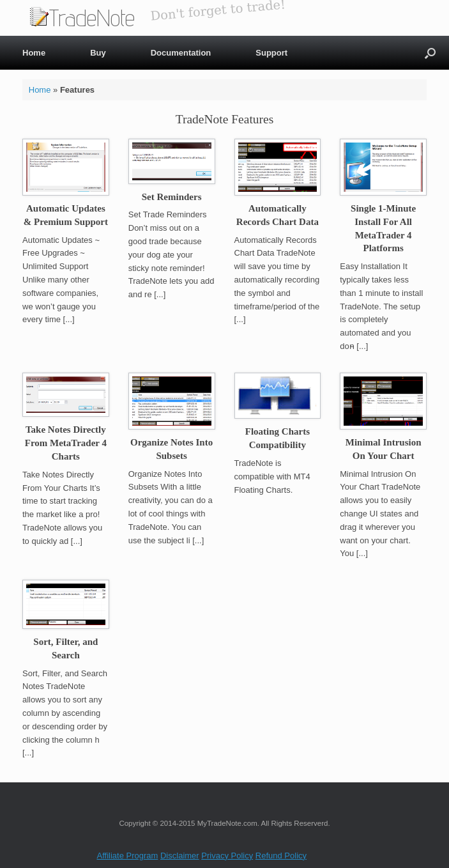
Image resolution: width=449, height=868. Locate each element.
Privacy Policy (227, 856)
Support (271, 53)
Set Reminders (172, 197)
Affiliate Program (128, 856)
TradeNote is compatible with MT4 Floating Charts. (272, 477)
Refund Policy (281, 856)
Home (34, 53)
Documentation (181, 53)
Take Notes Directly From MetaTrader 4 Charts (66, 443)
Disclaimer (180, 856)
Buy (98, 53)
